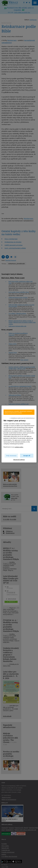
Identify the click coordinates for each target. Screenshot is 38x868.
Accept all (27, 456)
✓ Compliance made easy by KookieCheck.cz (22, 418)
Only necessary (11, 456)
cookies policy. (19, 447)
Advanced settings (19, 460)
